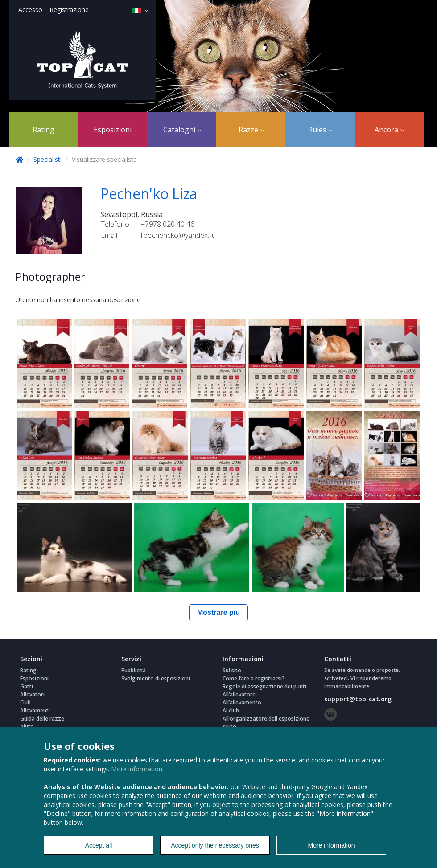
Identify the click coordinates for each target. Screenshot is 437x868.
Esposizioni (113, 130)
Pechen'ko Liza (149, 194)
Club (25, 702)
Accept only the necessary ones (215, 845)
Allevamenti (35, 710)
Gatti (27, 686)
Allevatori (32, 694)
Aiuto (27, 727)
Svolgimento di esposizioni (156, 678)
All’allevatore (239, 694)
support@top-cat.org (358, 699)
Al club (231, 710)
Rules (320, 130)
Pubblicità (134, 670)
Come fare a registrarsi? (254, 678)
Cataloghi (182, 130)
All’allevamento (242, 702)
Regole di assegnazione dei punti (264, 686)
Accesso (30, 10)
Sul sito (232, 670)
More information (137, 769)
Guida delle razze (42, 719)
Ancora (389, 130)
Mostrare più (218, 612)
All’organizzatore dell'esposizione (266, 719)
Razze (251, 130)
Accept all (99, 845)
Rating (43, 130)
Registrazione (69, 10)
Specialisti (48, 159)
